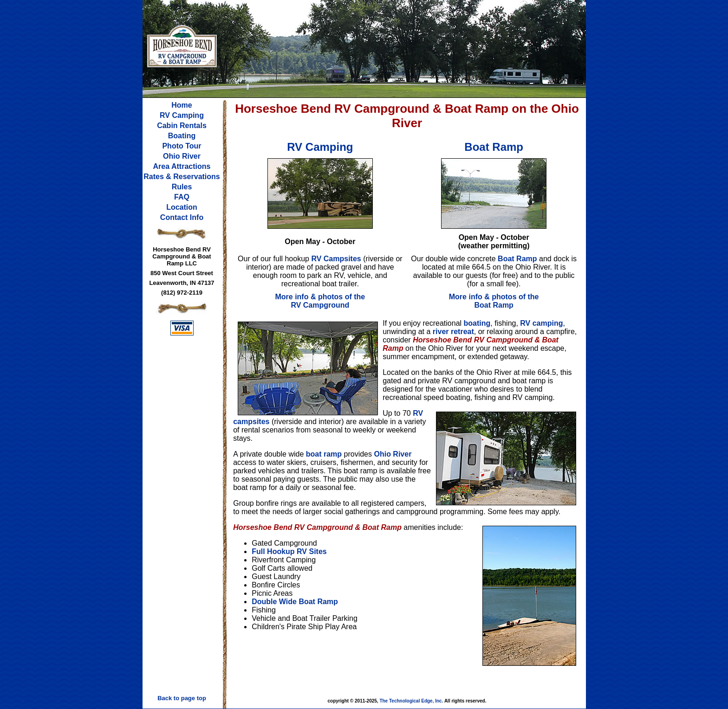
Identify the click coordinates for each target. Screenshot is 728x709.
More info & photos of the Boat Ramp (494, 301)
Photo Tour (182, 146)
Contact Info (182, 217)
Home (182, 105)
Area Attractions (182, 166)
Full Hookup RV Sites (289, 551)
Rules (182, 187)
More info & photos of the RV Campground (320, 301)
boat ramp (324, 454)
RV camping (541, 323)
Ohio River (182, 156)
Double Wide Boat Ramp (295, 602)
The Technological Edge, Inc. (411, 701)
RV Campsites (336, 259)
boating (477, 323)
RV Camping (182, 115)
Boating (182, 136)
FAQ (182, 197)
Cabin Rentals (182, 126)
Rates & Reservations (182, 177)
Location (182, 207)
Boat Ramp (517, 259)
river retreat (453, 332)
